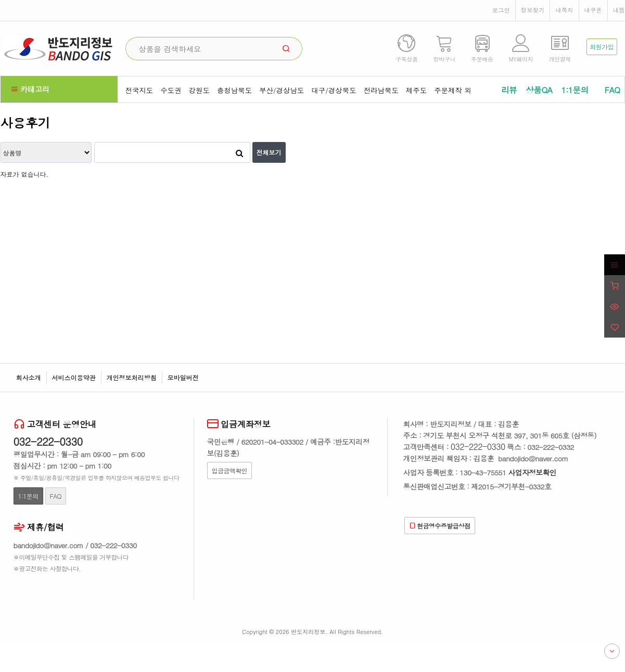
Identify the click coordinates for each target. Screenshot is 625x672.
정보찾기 (533, 10)
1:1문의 (575, 89)
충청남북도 (234, 90)
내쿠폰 (593, 10)
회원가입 (602, 47)
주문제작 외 (453, 90)
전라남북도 (381, 90)
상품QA (539, 89)
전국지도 (139, 90)
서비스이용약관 (74, 377)
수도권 (171, 90)
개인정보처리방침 (132, 377)
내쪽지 (564, 10)
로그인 (501, 10)
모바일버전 (183, 377)
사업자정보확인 (532, 472)
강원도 (199, 90)
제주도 (416, 90)
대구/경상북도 (334, 90)
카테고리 (30, 89)
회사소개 (29, 377)
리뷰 (509, 89)
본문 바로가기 (0, 0)
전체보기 (269, 152)
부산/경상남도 (282, 90)
